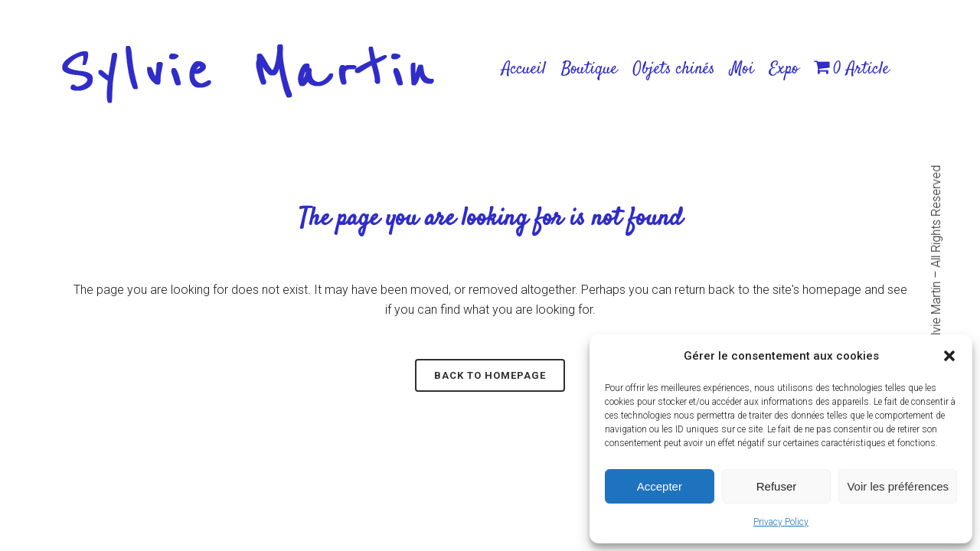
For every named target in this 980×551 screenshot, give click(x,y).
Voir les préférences (898, 486)
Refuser (777, 486)
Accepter (660, 486)
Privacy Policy (781, 522)
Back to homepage (490, 375)
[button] (949, 356)
